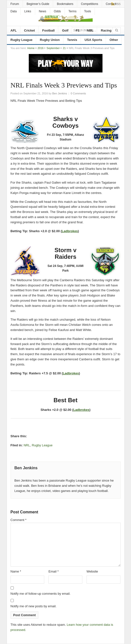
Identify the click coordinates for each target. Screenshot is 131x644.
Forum (15, 4)
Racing (106, 30)
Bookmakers (65, 4)
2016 (41, 48)
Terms (73, 11)
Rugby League (22, 40)
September (53, 48)
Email (53, 571)
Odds (57, 11)
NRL (27, 445)
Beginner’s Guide (38, 4)
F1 (78, 30)
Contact (111, 4)
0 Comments (78, 93)
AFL (14, 30)
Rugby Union (50, 40)
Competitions (89, 4)
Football (49, 30)
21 (64, 48)
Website (92, 571)
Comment (19, 520)
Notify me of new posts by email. (34, 606)
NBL (90, 30)
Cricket (29, 30)
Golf (65, 30)
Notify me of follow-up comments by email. (41, 594)
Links (28, 11)
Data (14, 11)
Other (114, 40)
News (43, 11)
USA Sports (93, 40)
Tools (87, 11)
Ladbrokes (70, 231)
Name (16, 571)
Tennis (72, 40)
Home (31, 48)
